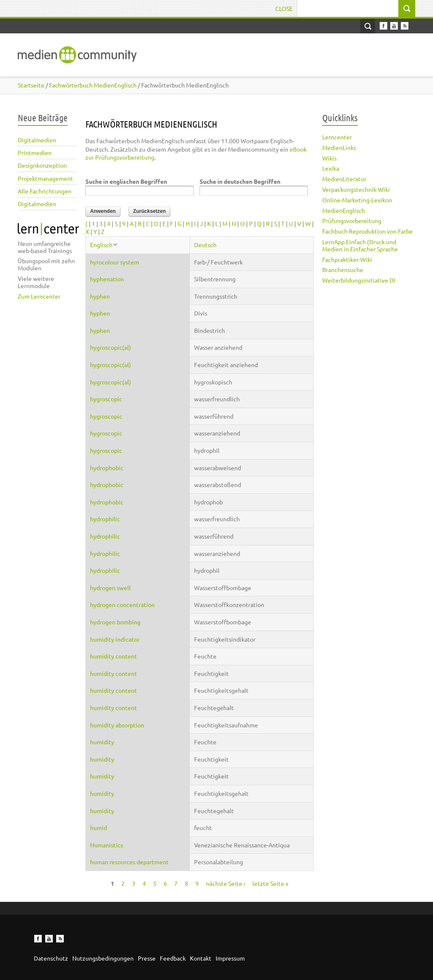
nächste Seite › (226, 883)
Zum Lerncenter (39, 296)
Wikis (329, 158)
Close (284, 8)
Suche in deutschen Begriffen (240, 181)
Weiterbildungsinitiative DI (359, 280)
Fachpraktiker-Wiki (347, 259)
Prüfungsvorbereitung (352, 220)
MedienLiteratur (344, 179)
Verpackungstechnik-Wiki (356, 189)
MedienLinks (339, 147)
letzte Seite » (270, 883)
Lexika (331, 168)
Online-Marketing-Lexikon (357, 200)
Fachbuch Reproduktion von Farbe (367, 231)
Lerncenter (337, 137)
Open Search (368, 26)
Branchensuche (343, 269)
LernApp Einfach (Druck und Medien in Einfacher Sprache (360, 245)
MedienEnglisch (344, 210)
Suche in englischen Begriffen (126, 181)
